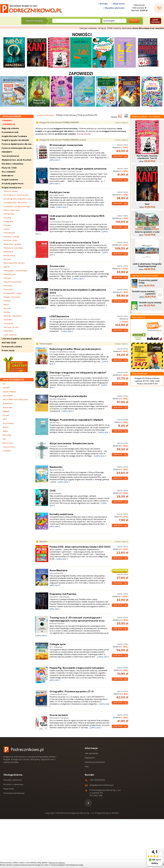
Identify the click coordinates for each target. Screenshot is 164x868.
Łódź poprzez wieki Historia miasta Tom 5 (74, 243)
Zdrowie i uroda (11, 327)
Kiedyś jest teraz (60, 192)
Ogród (7, 267)
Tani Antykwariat (10, 156)
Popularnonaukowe (12, 282)
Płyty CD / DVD (9, 168)
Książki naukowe (10, 180)
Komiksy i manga (11, 237)
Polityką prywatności (57, 862)
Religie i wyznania (12, 297)
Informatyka (9, 233)
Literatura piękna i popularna (17, 339)
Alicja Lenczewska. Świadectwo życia (71, 443)
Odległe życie (58, 644)
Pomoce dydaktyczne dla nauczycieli (18, 144)
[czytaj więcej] (84, 134)
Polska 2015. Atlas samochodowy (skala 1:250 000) (80, 547)
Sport (6, 305)
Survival (7, 308)
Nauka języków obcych (14, 263)
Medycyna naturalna (13, 248)
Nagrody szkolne (10, 128)
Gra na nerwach (59, 715)
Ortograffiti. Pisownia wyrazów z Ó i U (72, 691)
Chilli (53, 491)
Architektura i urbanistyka (16, 195)
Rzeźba (7, 301)
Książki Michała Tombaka (14, 136)
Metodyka (8, 252)
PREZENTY (7, 152)
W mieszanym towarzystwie (66, 145)
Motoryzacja (9, 255)
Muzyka (7, 259)
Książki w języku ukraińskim (15, 140)
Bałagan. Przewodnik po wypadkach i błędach (76, 420)
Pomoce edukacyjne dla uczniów (18, 148)
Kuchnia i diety (11, 240)
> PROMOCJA (8, 124)
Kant (147, 204)
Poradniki (8, 286)
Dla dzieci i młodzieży (12, 164)
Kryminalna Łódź (10, 132)
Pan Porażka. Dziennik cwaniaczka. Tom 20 (147, 157)
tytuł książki (109, 21)
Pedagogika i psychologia (15, 271)
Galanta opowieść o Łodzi (147, 232)
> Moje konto (118, 4)
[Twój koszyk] (159, 8)
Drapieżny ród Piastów (63, 594)
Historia (7, 225)
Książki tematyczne (12, 188)
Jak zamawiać (92, 753)
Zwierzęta (8, 331)
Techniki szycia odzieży (150, 303)
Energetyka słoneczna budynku (68, 396)
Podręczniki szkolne (12, 347)
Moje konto (9, 789)
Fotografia (8, 221)
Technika (8, 320)
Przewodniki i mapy (13, 293)
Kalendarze (8, 176)
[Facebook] (88, 803)
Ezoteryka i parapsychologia (17, 206)
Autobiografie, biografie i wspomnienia (19, 199)
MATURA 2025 (9, 343)
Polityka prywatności (95, 762)
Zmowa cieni (57, 266)
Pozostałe (8, 289)
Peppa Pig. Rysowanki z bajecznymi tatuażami (77, 668)
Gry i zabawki (8, 172)
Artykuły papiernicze (13, 183)
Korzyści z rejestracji (13, 784)
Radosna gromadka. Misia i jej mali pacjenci (75, 349)
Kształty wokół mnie (61, 514)
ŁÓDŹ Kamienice (59, 316)
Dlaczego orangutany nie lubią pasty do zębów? (78, 373)
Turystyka (8, 323)
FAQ (87, 766)
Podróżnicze (9, 274)
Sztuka (7, 312)
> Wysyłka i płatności (114, 8)
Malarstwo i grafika (12, 244)
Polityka (7, 278)
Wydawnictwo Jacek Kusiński (16, 160)
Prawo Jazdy (8, 350)
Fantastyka (9, 214)
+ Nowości (7, 120)
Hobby (7, 229)
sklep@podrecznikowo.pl (101, 785)
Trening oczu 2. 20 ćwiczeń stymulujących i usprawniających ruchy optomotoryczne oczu (77, 619)
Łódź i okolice (10, 335)
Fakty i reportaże (12, 210)
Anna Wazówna (58, 570)
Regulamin (90, 758)
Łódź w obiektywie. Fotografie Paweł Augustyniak (147, 265)
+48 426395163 (97, 780)
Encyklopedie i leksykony (15, 203)
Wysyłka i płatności (13, 780)
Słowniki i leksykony (13, 316)
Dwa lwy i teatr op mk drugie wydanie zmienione (78, 169)
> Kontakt (103, 4)
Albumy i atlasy (11, 191)
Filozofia (7, 218)
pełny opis (54, 160)
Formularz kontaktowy (14, 793)
